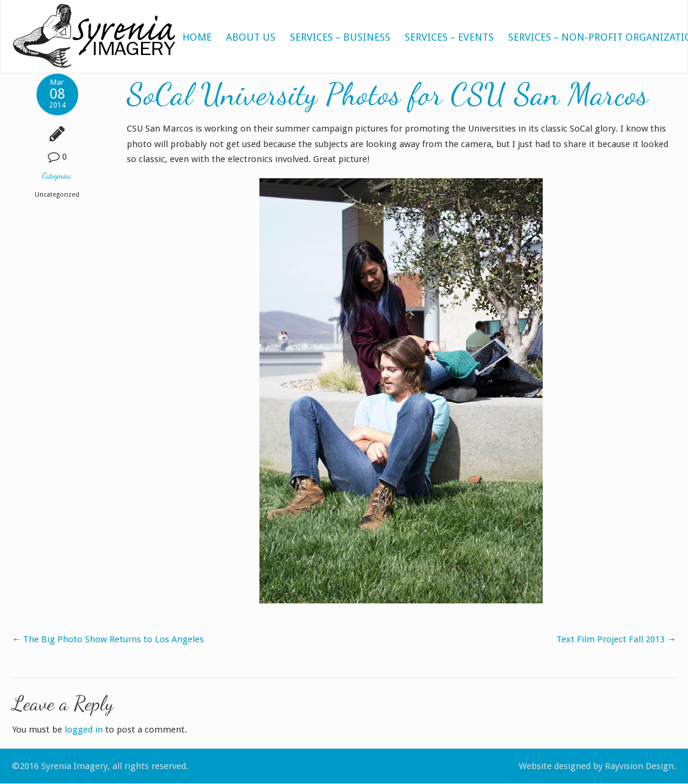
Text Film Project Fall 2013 (611, 639)
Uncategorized (57, 195)
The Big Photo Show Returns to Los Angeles (114, 639)
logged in (84, 730)
